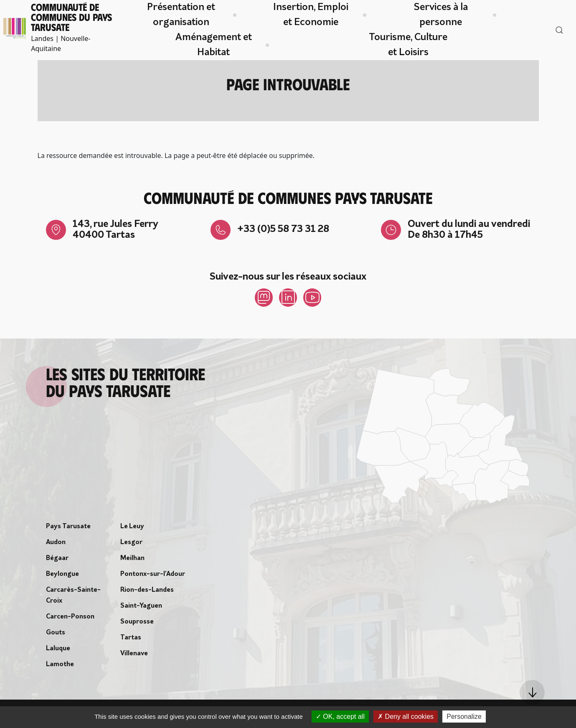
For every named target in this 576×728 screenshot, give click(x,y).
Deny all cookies (406, 717)
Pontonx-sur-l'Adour (153, 576)
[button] (532, 692)
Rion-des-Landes (147, 592)
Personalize (464, 717)
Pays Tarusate (68, 528)
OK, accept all (340, 717)
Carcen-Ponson (70, 619)
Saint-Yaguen (141, 608)
